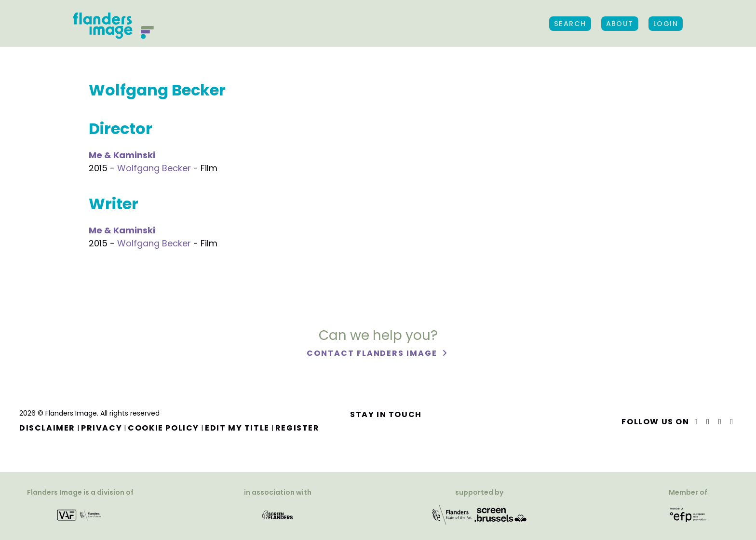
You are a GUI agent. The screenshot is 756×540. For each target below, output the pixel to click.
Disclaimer (47, 428)
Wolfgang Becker (154, 168)
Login (666, 24)
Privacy (101, 428)
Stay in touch (386, 414)
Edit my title (237, 428)
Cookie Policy (163, 428)
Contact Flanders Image (373, 353)
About (620, 24)
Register (297, 428)
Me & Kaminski (122, 155)
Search (570, 24)
